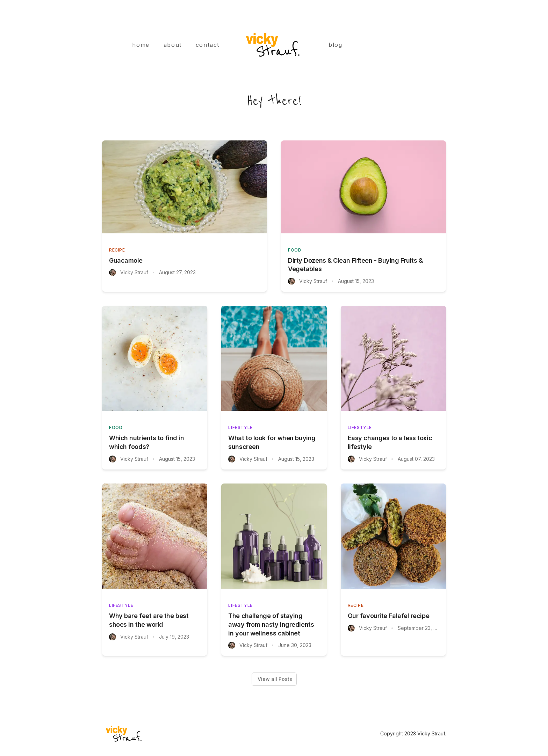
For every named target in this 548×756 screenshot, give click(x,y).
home (141, 45)
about (173, 45)
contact (208, 45)
